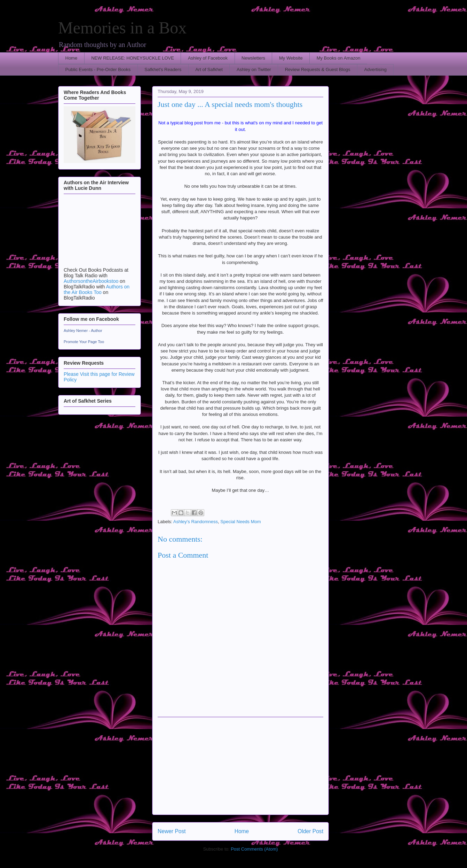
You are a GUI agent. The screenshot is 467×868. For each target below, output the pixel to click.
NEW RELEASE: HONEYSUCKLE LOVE (133, 58)
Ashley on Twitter (254, 69)
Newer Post (172, 831)
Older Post (310, 831)
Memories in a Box (122, 28)
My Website (291, 58)
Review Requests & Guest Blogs (318, 69)
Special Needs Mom (240, 522)
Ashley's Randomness (196, 522)
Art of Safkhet (209, 69)
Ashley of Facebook (208, 58)
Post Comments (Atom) (254, 849)
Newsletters (253, 58)
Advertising (375, 69)
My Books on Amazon (339, 58)
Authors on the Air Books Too (97, 289)
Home (72, 58)
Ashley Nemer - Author (83, 331)
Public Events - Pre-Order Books (98, 69)
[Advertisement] (240, 766)
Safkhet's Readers (163, 69)
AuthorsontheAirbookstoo (91, 281)
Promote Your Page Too (84, 342)
